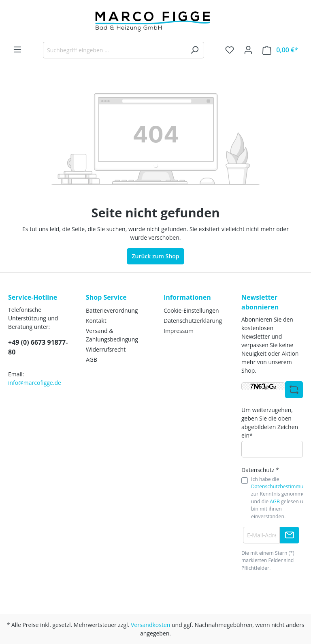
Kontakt (96, 321)
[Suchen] (195, 50)
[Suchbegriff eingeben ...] (114, 50)
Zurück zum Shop (156, 256)
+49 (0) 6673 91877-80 (38, 347)
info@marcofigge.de (35, 383)
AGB (92, 360)
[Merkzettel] (230, 50)
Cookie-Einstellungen (191, 310)
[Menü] (17, 49)
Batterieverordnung (112, 310)
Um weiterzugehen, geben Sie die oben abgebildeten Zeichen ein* (270, 423)
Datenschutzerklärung (193, 321)
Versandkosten (150, 625)
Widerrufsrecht (106, 349)
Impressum (179, 331)
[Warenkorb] (280, 50)
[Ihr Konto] (248, 50)
